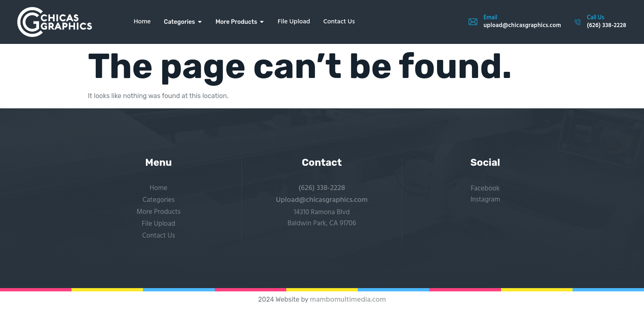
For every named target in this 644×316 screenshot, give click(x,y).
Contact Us (159, 236)
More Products (158, 212)
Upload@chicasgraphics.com (322, 200)
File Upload (158, 224)
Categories (159, 200)
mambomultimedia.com (348, 300)
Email (490, 18)
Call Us (596, 18)
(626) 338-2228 (322, 188)
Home (158, 188)
